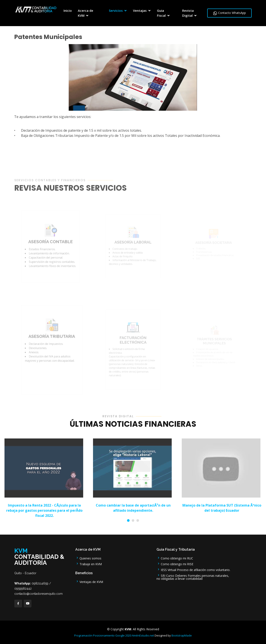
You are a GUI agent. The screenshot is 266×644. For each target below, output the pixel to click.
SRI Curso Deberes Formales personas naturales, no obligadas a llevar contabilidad (193, 577)
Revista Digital (188, 13)
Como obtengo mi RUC (175, 558)
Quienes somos (88, 558)
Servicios (116, 10)
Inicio (68, 10)
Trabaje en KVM (89, 564)
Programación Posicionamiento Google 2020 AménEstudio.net (114, 635)
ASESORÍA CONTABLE (51, 251)
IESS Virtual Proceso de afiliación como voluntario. (193, 569)
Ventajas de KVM (89, 581)
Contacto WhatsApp (229, 13)
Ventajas (140, 10)
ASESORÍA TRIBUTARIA (52, 347)
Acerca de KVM (86, 13)
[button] (128, 520)
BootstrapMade (182, 635)
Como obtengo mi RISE (175, 564)
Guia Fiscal (161, 13)
